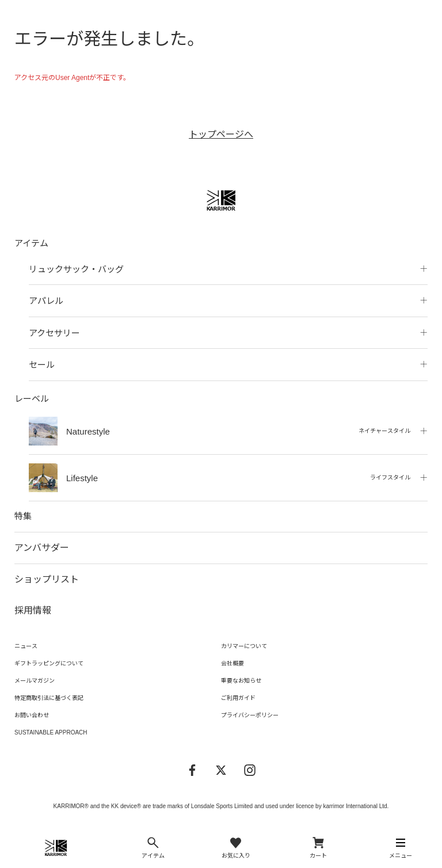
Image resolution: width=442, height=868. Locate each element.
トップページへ (221, 134)
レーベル (32, 399)
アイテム (31, 243)
